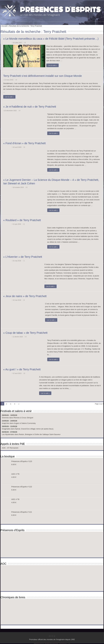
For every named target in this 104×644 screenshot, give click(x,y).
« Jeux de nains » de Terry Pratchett (25, 295)
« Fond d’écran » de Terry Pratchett (24, 143)
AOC (4, 447)
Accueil (4, 26)
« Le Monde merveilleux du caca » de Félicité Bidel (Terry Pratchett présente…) (51, 39)
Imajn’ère (5, 423)
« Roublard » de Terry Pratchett (22, 219)
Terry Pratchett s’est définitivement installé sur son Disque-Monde (43, 75)
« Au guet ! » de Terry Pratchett (22, 369)
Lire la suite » (53, 65)
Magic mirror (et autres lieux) (42, 428)
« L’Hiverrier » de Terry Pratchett (23, 256)
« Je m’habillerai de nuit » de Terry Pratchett (30, 106)
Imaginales (6, 428)
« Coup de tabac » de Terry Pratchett (25, 332)
